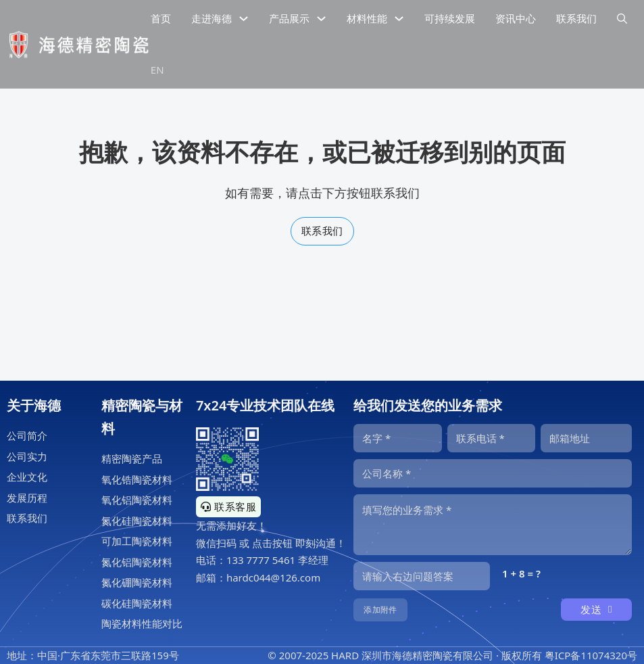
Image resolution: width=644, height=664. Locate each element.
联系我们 (322, 231)
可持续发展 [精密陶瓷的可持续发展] (450, 18)
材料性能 (367, 18)
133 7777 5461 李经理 (277, 560)
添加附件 (380, 610)
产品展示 (289, 18)
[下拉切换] (244, 19)
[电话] (492, 438)
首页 (161, 18)
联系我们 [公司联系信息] (576, 18)
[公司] (493, 473)
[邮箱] (586, 438)
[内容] (493, 525)
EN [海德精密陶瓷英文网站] (157, 70)
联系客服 (229, 506)
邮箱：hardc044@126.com (258, 577)
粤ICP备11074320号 (591, 655)
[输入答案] (422, 576)
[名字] (398, 438)
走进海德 (212, 18)
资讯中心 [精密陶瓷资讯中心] (516, 18)
